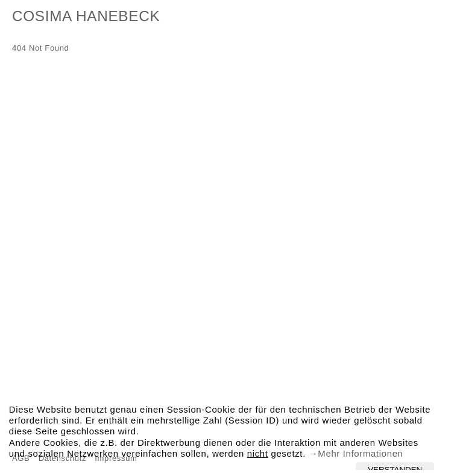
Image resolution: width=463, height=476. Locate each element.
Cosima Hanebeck (86, 18)
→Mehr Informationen (355, 455)
